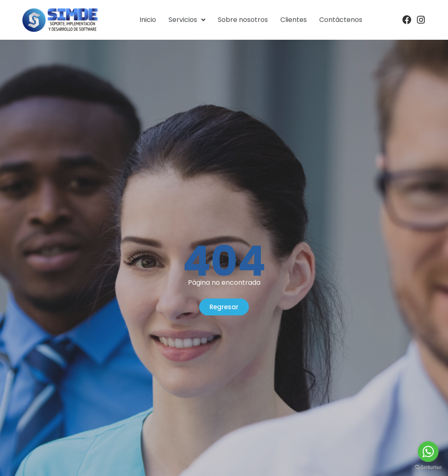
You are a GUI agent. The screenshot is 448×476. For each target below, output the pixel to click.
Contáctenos (341, 20)
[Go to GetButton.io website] (428, 468)
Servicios (187, 20)
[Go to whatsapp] (428, 452)
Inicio (148, 20)
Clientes (294, 20)
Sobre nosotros (243, 20)
